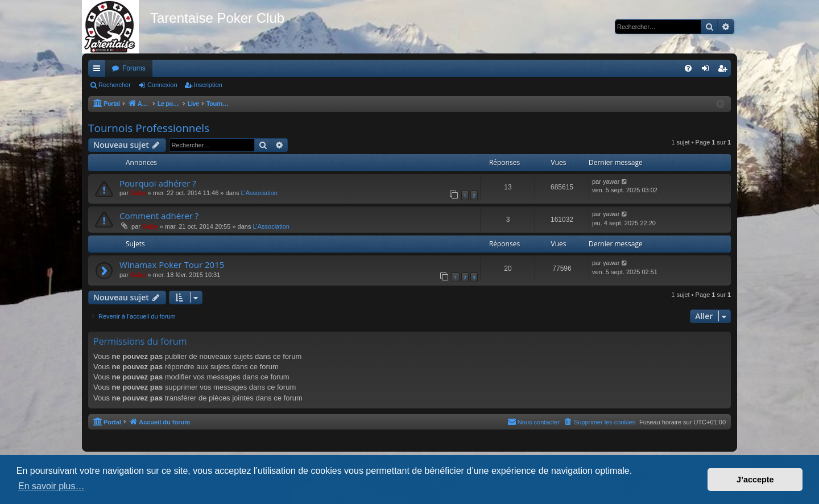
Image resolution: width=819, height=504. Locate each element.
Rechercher (115, 85)
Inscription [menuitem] (725, 71)
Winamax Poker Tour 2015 (172, 265)
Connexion (162, 85)
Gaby (138, 193)
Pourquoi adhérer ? (158, 183)
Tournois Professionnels (149, 128)
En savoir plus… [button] (51, 486)
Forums (134, 68)
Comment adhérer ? (159, 216)
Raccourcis (99, 71)
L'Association (259, 193)
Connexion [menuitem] (708, 71)
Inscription (208, 85)
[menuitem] (688, 68)
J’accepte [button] (755, 480)
